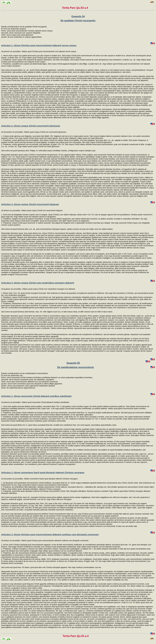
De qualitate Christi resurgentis (78, 21)
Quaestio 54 (78, 16)
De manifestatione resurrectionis (76, 367)
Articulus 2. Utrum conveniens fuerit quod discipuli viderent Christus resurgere (43, 472)
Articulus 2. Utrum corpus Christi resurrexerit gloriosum (31, 126)
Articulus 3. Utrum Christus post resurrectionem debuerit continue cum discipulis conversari (50, 534)
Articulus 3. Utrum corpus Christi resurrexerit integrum (30, 204)
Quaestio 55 (73, 363)
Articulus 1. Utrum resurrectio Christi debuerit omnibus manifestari (36, 396)
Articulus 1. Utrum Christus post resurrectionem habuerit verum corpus (39, 45)
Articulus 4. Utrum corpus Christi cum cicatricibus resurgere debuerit (38, 283)
